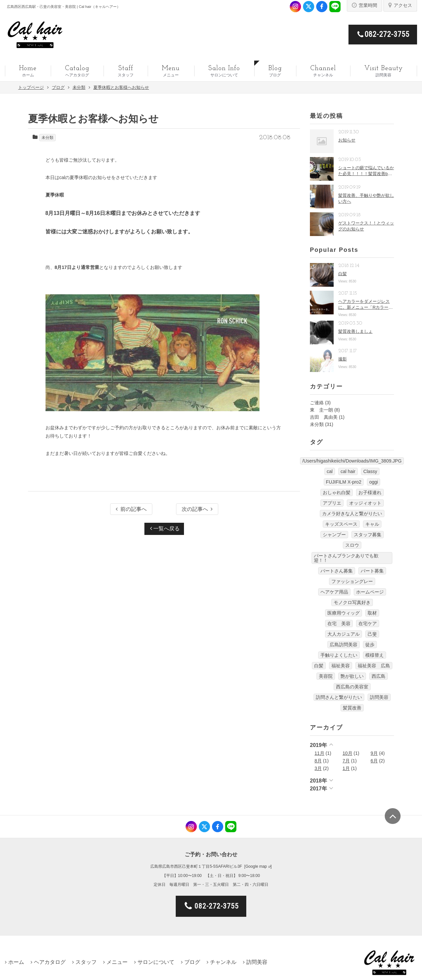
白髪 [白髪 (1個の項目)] (319, 666)
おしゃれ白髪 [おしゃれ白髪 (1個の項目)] (337, 492)
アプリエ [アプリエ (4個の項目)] (332, 503)
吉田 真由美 (324, 417)
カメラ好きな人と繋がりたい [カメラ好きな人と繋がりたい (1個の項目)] (352, 514)
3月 (318, 768)
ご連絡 (317, 403)
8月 (318, 761)
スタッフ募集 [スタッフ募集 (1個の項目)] (368, 535)
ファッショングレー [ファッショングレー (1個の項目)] (352, 581)
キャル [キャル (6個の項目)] (372, 524)
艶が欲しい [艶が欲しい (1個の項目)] (352, 676)
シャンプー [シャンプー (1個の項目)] (334, 535)
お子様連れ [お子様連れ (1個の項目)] (370, 492)
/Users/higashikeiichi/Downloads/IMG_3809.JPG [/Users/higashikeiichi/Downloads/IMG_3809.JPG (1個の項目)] (352, 461)
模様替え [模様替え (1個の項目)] (375, 655)
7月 (346, 761)
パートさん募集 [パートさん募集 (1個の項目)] (337, 571)
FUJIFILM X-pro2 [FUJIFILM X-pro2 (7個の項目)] (344, 482)
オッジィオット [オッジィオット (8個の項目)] (365, 503)
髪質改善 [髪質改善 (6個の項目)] (352, 708)
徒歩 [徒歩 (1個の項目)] (370, 645)
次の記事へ (197, 509)
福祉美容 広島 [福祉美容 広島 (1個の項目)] (374, 666)
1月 (346, 768)
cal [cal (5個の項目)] (330, 471)
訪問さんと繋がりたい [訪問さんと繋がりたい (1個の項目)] (339, 697)
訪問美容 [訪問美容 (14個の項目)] (379, 697)
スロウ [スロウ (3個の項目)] (352, 545)
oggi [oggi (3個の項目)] (374, 482)
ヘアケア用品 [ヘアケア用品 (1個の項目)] (334, 592)
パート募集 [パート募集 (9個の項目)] (372, 571)
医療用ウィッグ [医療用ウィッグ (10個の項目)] (344, 613)
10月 (347, 753)
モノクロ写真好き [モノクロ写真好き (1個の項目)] (352, 602)
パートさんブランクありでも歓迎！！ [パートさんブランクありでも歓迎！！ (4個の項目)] (346, 558)
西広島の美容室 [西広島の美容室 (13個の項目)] (352, 687)
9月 (374, 753)
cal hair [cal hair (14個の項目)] (348, 471)
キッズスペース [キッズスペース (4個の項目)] (341, 524)
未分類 (47, 138)
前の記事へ (131, 509)
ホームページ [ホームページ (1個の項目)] (370, 592)
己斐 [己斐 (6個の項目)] (372, 634)
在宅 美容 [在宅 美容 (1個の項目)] (339, 623)
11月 (319, 753)
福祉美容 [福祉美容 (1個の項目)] (341, 666)
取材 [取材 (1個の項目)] (372, 613)
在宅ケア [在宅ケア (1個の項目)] (368, 623)
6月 (374, 761)
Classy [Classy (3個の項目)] (370, 471)
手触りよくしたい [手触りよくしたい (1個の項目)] (339, 655)
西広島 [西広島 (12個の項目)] (378, 676)
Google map (256, 866)
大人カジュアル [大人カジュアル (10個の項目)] (344, 634)
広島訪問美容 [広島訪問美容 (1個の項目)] (344, 645)
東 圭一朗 (321, 410)
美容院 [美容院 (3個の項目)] (326, 676)
